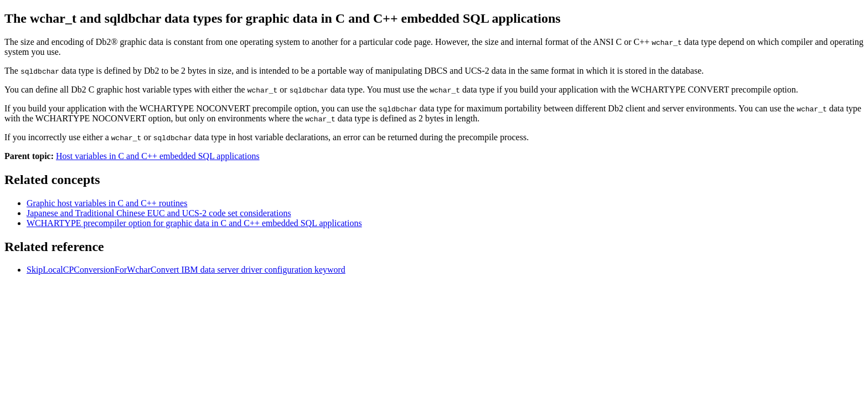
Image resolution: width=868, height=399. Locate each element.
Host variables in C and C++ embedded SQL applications (158, 156)
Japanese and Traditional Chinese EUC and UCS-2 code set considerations (159, 213)
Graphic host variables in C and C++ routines (107, 203)
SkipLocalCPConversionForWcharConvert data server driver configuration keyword (186, 270)
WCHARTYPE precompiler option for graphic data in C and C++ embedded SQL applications (194, 223)
